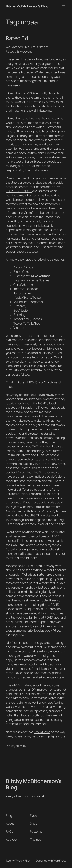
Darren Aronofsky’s (26, 660)
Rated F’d (17, 38)
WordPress (60, 860)
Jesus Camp (42, 732)
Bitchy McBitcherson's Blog (27, 6)
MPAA (31, 93)
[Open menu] (64, 6)
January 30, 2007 (16, 746)
